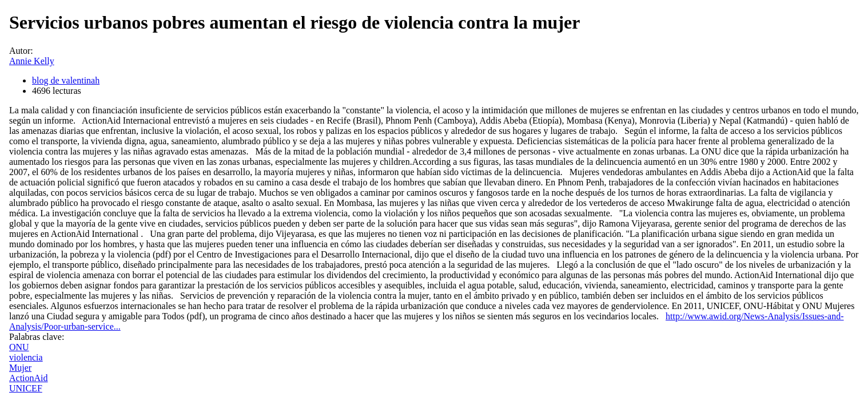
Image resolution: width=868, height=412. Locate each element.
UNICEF (26, 388)
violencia (26, 357)
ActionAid (29, 378)
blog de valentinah (66, 80)
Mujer (20, 368)
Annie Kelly (32, 61)
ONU (19, 347)
